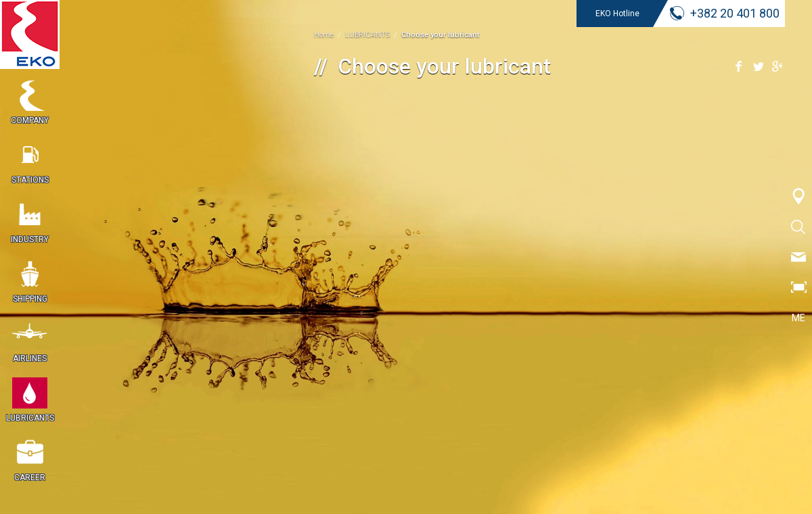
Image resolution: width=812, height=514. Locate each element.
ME (798, 318)
